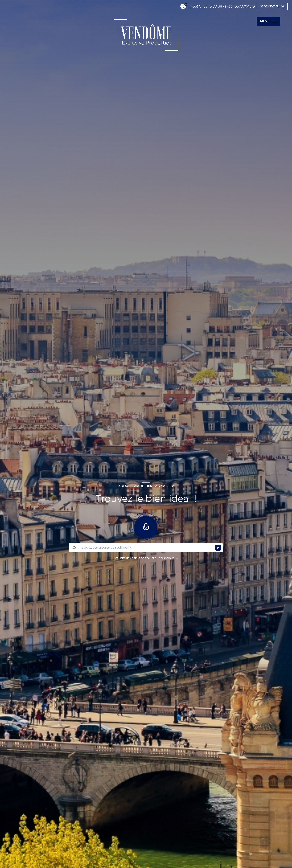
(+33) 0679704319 (228, 6)
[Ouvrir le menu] (268, 21)
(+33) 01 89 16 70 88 (194, 6)
